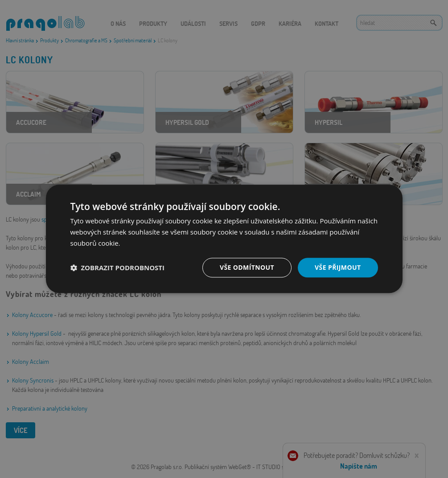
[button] (118, 268)
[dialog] (224, 239)
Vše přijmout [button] (338, 267)
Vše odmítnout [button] (247, 267)
